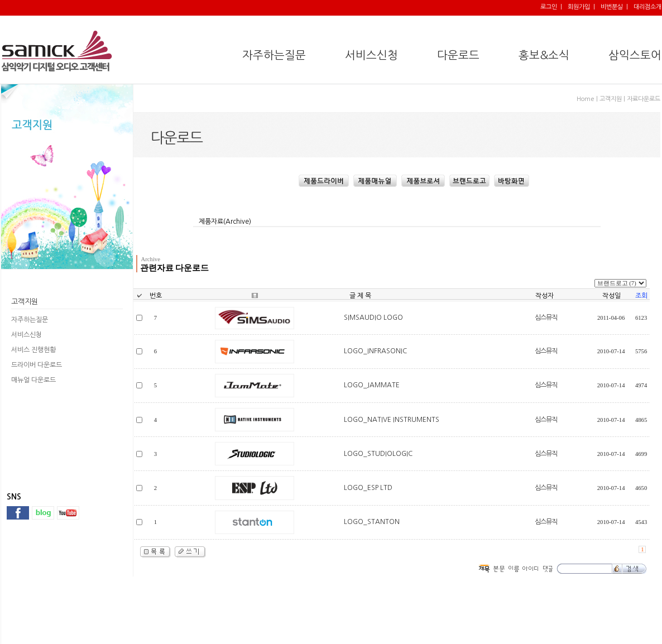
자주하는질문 (30, 320)
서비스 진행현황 (33, 350)
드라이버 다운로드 (37, 365)
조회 (641, 296)
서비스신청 (27, 335)
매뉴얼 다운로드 (33, 380)
